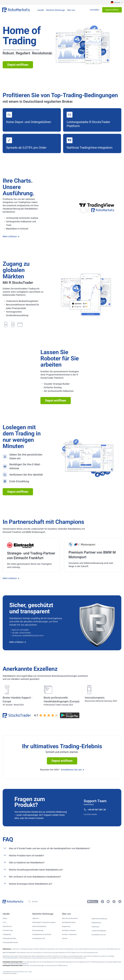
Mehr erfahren (11, 236)
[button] (116, 2)
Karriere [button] (65, 938)
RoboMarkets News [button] (69, 922)
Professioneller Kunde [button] (10, 942)
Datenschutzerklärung (99, 919)
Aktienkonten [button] (7, 926)
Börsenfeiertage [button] (38, 930)
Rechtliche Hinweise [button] (69, 930)
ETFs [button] (4, 922)
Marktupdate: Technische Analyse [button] (44, 922)
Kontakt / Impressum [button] (69, 934)
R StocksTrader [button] (8, 930)
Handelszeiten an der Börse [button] (42, 934)
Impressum (96, 927)
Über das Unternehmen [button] (70, 918)
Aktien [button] (5, 918)
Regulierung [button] (66, 926)
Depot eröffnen (18, 65)
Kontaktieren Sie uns (72, 770)
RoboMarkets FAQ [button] (39, 938)
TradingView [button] (7, 934)
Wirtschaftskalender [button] (39, 926)
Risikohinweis (96, 923)
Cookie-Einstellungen (99, 931)
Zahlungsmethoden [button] (9, 938)
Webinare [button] (36, 918)
